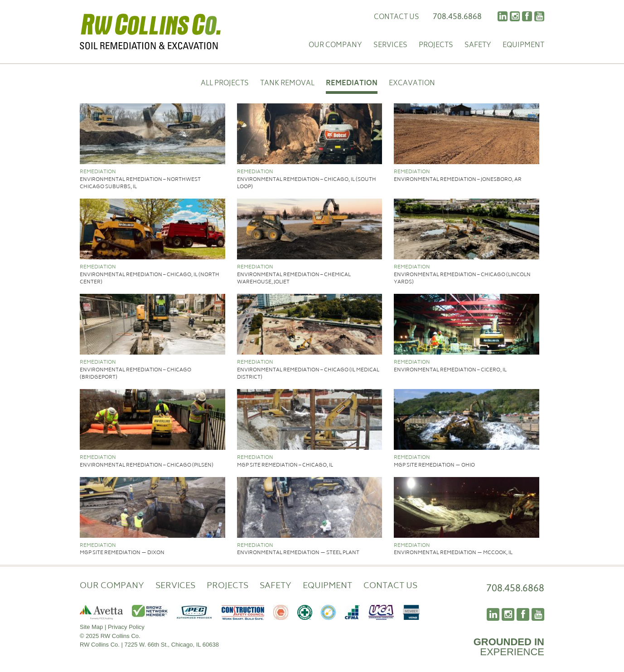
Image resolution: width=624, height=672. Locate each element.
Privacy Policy (126, 627)
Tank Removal (287, 84)
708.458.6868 (457, 16)
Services (390, 46)
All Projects (225, 84)
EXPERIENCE (509, 647)
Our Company (335, 46)
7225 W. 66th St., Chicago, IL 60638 (172, 645)
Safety (478, 46)
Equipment (523, 46)
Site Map (91, 627)
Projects (436, 46)
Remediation (352, 84)
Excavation (412, 84)
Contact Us (397, 17)
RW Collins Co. (150, 32)
